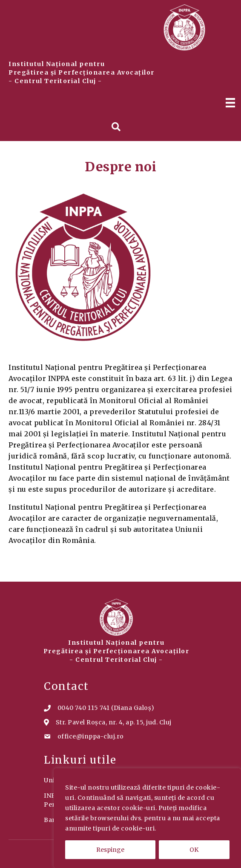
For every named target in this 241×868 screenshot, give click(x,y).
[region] (147, 818)
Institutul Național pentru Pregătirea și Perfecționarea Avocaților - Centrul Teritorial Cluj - (82, 72)
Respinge (110, 850)
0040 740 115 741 (84, 708)
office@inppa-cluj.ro (91, 736)
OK (194, 850)
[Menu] (230, 103)
